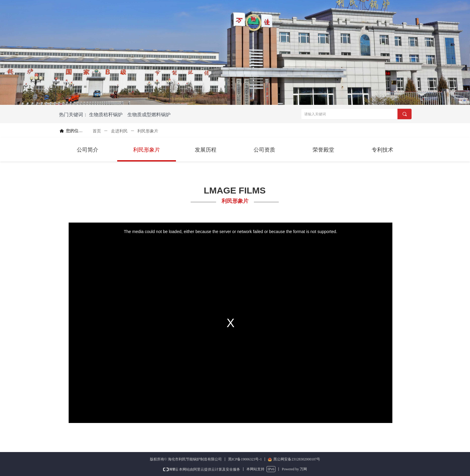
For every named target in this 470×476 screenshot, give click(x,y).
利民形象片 (148, 131)
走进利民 (119, 131)
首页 (97, 131)
